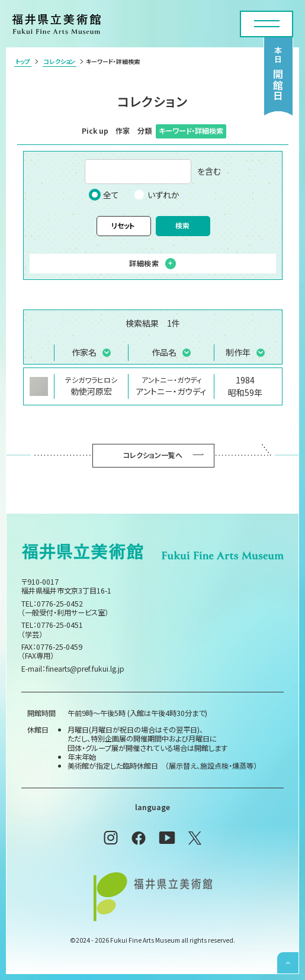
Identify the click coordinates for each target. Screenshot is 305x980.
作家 (123, 131)
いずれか (156, 195)
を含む (153, 172)
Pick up (95, 131)
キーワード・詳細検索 (191, 131)
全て (104, 195)
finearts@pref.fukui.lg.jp (85, 669)
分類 (145, 131)
